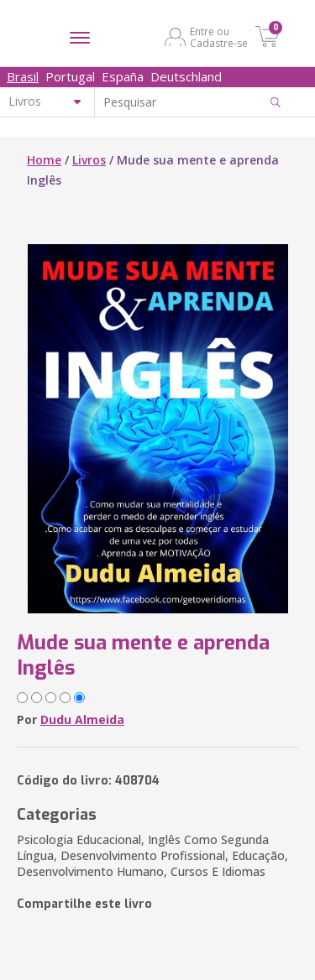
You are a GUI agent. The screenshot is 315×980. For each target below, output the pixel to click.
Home (44, 160)
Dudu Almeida (82, 719)
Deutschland (186, 76)
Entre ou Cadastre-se (219, 37)
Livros (89, 160)
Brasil (23, 76)
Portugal (70, 76)
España (123, 76)
